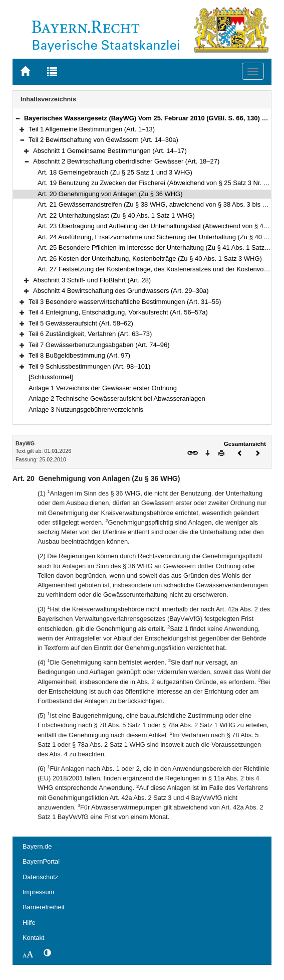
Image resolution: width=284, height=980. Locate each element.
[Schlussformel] (51, 377)
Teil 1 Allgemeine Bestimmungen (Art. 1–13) (92, 129)
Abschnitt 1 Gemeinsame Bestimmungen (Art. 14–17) (110, 151)
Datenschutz (40, 877)
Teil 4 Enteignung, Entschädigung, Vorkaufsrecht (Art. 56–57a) (118, 312)
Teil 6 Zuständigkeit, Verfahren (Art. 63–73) (90, 334)
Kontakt (33, 938)
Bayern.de (37, 846)
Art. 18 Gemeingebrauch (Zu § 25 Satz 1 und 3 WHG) (115, 172)
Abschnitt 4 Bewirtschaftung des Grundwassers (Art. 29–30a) (121, 291)
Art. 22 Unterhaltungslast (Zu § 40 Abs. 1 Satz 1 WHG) (116, 215)
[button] (18, 118)
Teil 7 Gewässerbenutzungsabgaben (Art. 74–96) (99, 345)
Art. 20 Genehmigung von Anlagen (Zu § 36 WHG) (110, 194)
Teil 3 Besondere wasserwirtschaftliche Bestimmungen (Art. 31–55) (125, 302)
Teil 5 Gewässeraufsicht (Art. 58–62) (81, 323)
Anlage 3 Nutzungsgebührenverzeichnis (86, 410)
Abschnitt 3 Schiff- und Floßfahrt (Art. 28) (92, 280)
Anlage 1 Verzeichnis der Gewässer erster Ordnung (103, 388)
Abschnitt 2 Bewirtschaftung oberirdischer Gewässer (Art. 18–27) (126, 161)
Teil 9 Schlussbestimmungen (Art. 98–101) (89, 366)
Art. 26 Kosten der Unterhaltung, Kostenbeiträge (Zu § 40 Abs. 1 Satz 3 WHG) (150, 259)
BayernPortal (41, 861)
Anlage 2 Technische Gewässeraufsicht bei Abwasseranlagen (117, 398)
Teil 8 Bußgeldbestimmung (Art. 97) (79, 355)
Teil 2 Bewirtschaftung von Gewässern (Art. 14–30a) (103, 140)
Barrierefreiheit (44, 907)
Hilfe (29, 923)
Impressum (38, 892)
